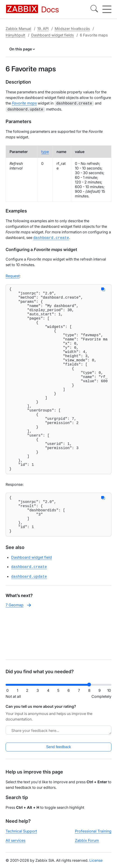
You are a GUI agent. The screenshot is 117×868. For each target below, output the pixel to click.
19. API (43, 29)
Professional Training (93, 835)
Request (13, 274)
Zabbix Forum (87, 844)
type (45, 151)
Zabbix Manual (18, 29)
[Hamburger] (107, 9)
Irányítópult (15, 35)
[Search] (94, 9)
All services (15, 844)
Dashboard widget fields (52, 35)
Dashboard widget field (32, 605)
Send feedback (58, 751)
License (96, 864)
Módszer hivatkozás (72, 29)
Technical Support (21, 835)
